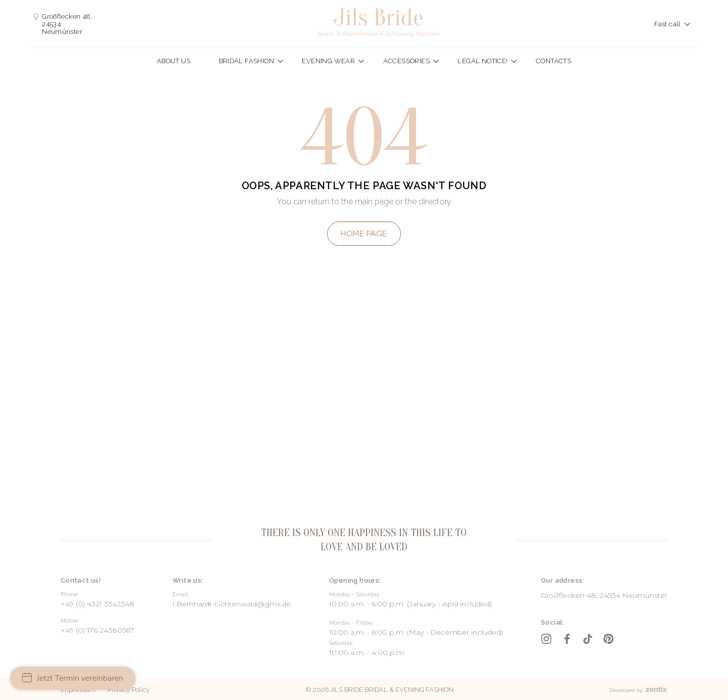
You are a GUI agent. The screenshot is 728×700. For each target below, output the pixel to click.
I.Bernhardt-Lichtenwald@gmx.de (232, 604)
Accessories (406, 61)
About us (174, 61)
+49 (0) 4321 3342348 (98, 604)
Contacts (554, 61)
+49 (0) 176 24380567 (97, 630)
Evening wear (328, 61)
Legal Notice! (483, 61)
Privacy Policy (129, 690)
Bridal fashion (246, 61)
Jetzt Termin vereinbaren (73, 678)
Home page (364, 234)
